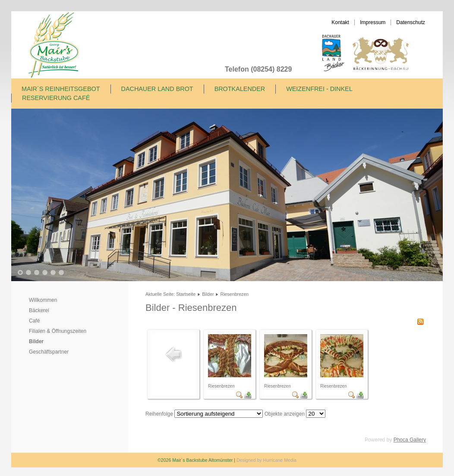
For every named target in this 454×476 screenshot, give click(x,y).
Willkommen (43, 300)
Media (290, 460)
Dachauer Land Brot (157, 89)
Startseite (186, 294)
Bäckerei (39, 310)
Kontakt (340, 22)
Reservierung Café (56, 98)
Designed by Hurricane (260, 460)
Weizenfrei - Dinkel (319, 89)
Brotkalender (240, 89)
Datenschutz (411, 22)
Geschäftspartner (49, 352)
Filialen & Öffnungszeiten (58, 331)
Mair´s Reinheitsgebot (61, 89)
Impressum (373, 22)
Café (34, 321)
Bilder (36, 341)
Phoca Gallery (410, 440)
